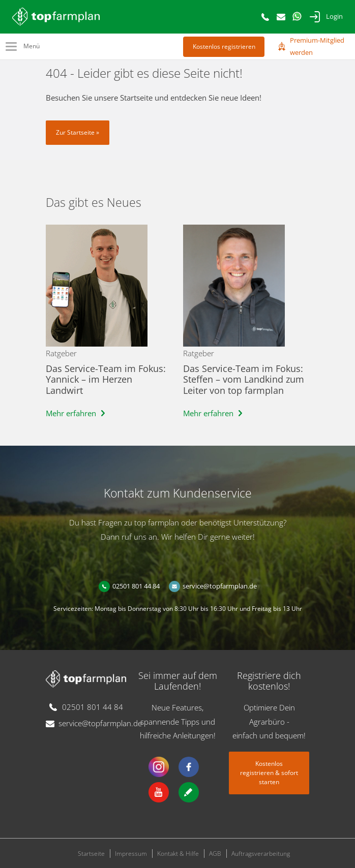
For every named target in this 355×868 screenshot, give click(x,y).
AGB (215, 854)
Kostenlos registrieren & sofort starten (269, 773)
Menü (32, 46)
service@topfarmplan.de (220, 586)
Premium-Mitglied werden (317, 46)
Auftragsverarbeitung (261, 854)
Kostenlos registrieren (224, 46)
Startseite (91, 854)
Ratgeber (61, 353)
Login (334, 16)
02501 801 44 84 (136, 586)
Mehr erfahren (71, 413)
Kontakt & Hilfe (178, 854)
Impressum (131, 854)
